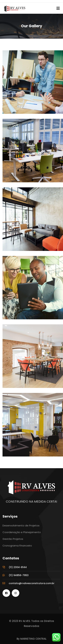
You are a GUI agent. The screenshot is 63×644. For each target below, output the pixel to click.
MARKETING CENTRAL (33, 639)
